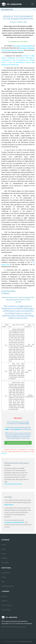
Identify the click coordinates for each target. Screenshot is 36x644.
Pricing (4, 577)
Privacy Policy (6, 610)
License (17, 429)
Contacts (4, 601)
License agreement (8, 586)
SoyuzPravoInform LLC (26, 641)
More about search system (13, 484)
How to (4, 553)
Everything (5, 562)
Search (4, 545)
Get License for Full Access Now (18, 443)
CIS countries (6, 573)
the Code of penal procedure (23, 46)
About (4, 549)
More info (4, 453)
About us (4, 596)
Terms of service (7, 605)
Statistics (5, 558)
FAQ (3, 582)
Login (7, 429)
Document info (7, 10)
